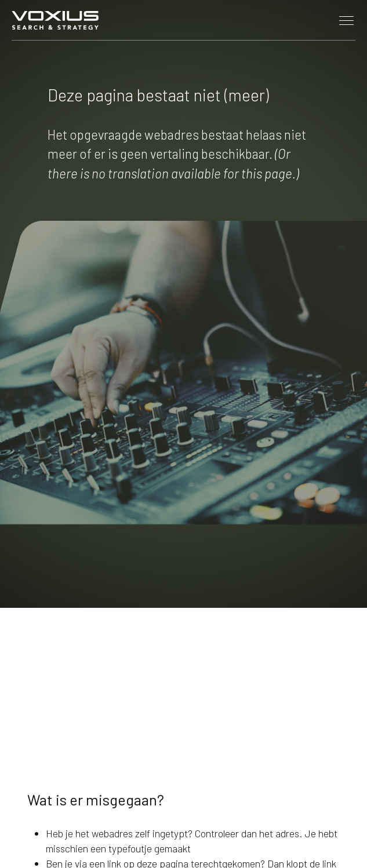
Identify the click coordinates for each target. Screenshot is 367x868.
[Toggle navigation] (347, 20)
